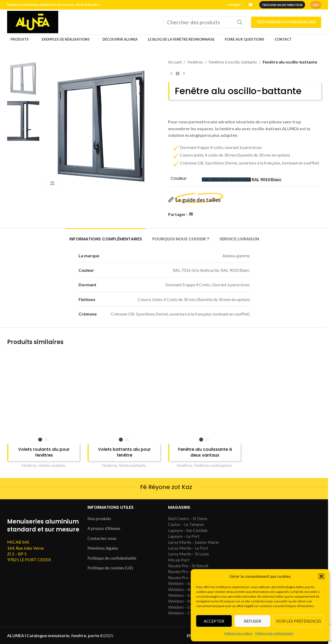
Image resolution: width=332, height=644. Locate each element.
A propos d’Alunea (104, 528)
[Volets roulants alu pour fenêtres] (43, 393)
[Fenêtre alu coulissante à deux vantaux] (204, 393)
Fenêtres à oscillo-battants (233, 62)
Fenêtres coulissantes (213, 465)
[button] (321, 576)
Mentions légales (103, 548)
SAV (316, 5)
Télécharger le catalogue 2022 (286, 22)
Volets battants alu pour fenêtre (124, 452)
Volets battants (132, 465)
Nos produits (99, 518)
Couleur (179, 178)
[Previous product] (171, 74)
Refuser (253, 621)
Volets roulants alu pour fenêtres (44, 452)
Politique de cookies (238, 633)
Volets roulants (52, 465)
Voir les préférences (299, 621)
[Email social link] (251, 5)
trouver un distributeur (282, 5)
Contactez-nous (102, 538)
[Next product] (184, 74)
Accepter (214, 621)
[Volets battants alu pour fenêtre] (124, 393)
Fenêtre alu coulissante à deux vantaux (205, 452)
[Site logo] (33, 21)
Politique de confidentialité (274, 633)
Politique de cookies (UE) (110, 568)
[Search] (204, 22)
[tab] (106, 236)
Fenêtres (195, 62)
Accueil (175, 62)
